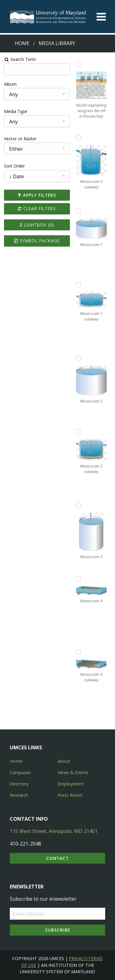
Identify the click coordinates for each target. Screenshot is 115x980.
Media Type (16, 111)
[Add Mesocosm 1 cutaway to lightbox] (79, 285)
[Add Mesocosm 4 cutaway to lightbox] (79, 652)
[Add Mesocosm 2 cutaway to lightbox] (79, 432)
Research (19, 795)
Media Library (57, 43)
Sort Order (14, 166)
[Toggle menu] (101, 17)
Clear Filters (37, 208)
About (64, 761)
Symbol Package (37, 241)
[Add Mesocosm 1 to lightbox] (79, 211)
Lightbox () (37, 225)
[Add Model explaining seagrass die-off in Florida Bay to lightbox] (79, 64)
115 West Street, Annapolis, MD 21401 (54, 831)
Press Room (70, 795)
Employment (71, 784)
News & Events (73, 772)
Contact (57, 858)
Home (22, 43)
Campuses (20, 772)
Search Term (20, 59)
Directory (19, 784)
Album (10, 84)
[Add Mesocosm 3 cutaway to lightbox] (79, 138)
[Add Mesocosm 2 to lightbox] (79, 358)
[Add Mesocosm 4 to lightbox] (79, 579)
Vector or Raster (20, 139)
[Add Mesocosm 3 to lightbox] (79, 505)
